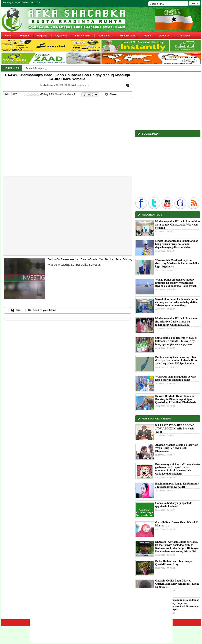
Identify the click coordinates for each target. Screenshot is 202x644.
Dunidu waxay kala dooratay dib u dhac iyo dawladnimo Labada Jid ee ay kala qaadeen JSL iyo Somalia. (176, 360)
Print (19, 310)
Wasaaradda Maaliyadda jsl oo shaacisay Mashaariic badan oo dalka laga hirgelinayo (177, 263)
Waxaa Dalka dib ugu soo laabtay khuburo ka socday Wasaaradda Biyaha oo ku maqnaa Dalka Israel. (176, 283)
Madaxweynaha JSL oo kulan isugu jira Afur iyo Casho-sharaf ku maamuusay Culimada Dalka (176, 322)
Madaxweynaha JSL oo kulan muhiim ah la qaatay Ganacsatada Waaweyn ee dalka (178, 225)
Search (195, 3)
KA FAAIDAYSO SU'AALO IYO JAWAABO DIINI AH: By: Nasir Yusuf (175, 429)
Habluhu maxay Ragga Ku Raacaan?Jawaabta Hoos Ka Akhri (177, 485)
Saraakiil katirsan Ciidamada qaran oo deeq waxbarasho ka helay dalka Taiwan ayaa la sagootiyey (177, 302)
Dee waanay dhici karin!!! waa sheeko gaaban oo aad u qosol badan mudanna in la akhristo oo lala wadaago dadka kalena (178, 469)
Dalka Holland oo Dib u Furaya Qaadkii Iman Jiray (174, 563)
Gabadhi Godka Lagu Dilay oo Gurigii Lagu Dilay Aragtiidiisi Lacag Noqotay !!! (177, 584)
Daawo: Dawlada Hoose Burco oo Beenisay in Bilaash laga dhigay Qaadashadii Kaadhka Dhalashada (176, 399)
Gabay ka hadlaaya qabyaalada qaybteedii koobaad (174, 505)
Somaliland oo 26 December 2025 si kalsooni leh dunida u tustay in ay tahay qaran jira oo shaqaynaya (176, 341)
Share (113, 94)
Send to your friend (44, 310)
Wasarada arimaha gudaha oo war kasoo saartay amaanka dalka (176, 378)
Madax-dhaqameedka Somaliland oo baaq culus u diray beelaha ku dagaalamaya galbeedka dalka (177, 244)
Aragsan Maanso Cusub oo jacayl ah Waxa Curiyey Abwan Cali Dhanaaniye (177, 448)
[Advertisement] (38, 138)
